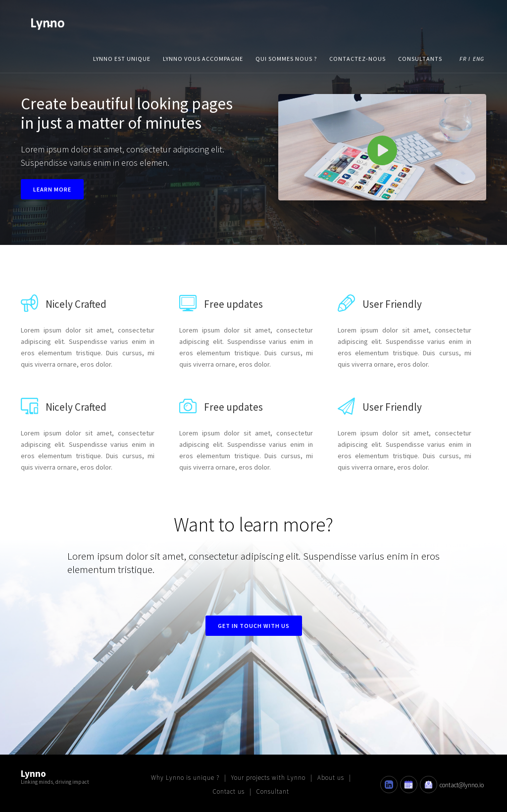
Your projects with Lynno (268, 778)
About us (331, 778)
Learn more (52, 189)
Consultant (273, 791)
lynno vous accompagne (203, 59)
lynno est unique (122, 59)
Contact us (229, 791)
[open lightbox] (382, 147)
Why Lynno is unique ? (185, 778)
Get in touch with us (254, 626)
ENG (479, 59)
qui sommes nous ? (286, 59)
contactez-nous (357, 59)
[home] (48, 22)
